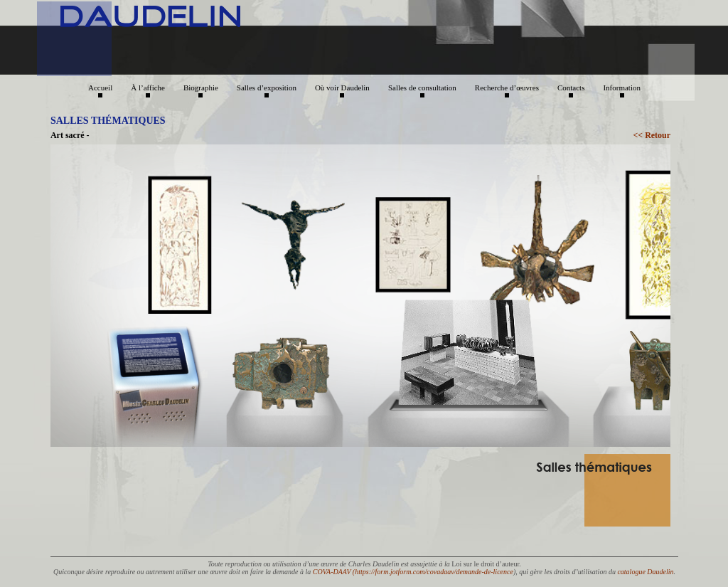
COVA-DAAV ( (334, 572)
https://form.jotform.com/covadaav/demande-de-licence (434, 572)
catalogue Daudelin (645, 572)
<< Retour (652, 135)
